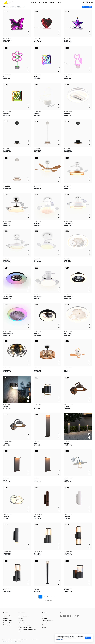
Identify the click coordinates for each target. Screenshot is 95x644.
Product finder (7, 616)
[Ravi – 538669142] (48, 463)
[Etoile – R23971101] (78, 23)
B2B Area (21, 620)
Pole (38, 441)
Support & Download (24, 616)
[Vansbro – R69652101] (78, 206)
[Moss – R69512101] (48, 243)
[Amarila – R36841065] (48, 133)
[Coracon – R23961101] (48, 23)
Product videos (7, 625)
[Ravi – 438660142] (48, 426)
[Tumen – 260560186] (17, 499)
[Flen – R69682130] (48, 170)
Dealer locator (22, 623)
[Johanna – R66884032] (17, 353)
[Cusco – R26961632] (17, 390)
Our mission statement (48, 620)
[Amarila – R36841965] (17, 170)
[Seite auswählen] (42, 597)
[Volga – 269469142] (17, 573)
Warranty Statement (24, 625)
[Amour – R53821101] (48, 96)
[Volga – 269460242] (78, 536)
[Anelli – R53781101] (48, 60)
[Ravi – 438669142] (78, 426)
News (44, 616)
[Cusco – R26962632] (48, 390)
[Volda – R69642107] (17, 206)
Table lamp (8, 75)
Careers (44, 625)
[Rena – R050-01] (78, 353)
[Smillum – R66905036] (48, 353)
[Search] (84, 2)
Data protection (12, 639)
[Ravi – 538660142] (17, 463)
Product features (8, 623)
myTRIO (21, 618)
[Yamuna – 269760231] (78, 499)
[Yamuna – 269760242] (17, 536)
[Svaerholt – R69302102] (17, 280)
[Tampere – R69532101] (48, 280)
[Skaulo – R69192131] (78, 243)
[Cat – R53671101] (78, 60)
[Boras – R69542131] (48, 206)
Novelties (6, 618)
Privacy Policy (60, 639)
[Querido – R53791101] (17, 96)
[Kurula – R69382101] (78, 96)
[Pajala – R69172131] (78, 316)
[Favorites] (87, 2)
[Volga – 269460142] (48, 536)
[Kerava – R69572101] (17, 243)
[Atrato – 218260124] (78, 390)
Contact (44, 627)
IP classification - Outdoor (25, 627)
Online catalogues (8, 620)
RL (4, 38)
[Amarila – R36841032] (17, 133)
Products (34, 2)
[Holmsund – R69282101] (17, 316)
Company (44, 618)
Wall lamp (8, 38)
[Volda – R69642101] (78, 170)
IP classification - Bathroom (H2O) (27, 629)
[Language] (91, 2)
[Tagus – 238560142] (78, 573)
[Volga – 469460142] (48, 573)
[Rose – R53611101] (17, 60)
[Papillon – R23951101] (17, 23)
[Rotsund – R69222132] (78, 280)
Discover (52, 2)
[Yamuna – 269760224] (48, 499)
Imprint (4, 639)
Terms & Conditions (35, 639)
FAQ (20, 632)
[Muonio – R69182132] (48, 316)
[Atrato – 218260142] (17, 426)
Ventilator (69, 112)
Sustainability (45, 623)
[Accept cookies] (88, 638)
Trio (65, 405)
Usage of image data (23, 639)
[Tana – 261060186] (78, 463)
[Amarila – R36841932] (78, 133)
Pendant (7, 148)
